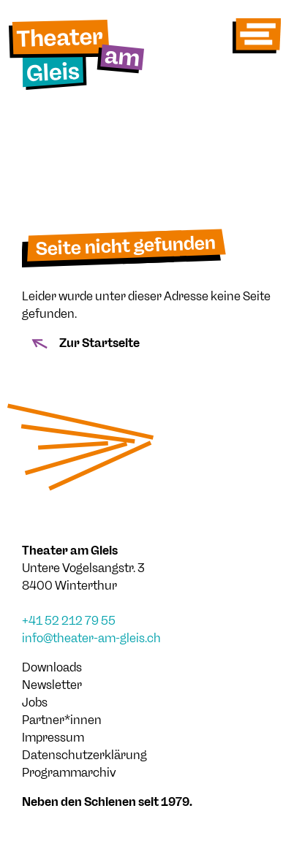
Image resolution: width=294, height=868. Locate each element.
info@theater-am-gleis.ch (91, 638)
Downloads (52, 667)
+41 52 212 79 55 (69, 621)
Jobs (35, 703)
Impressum (53, 738)
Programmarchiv (69, 773)
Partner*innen (62, 720)
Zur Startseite (84, 343)
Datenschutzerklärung (84, 755)
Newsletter (52, 685)
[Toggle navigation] (257, 36)
